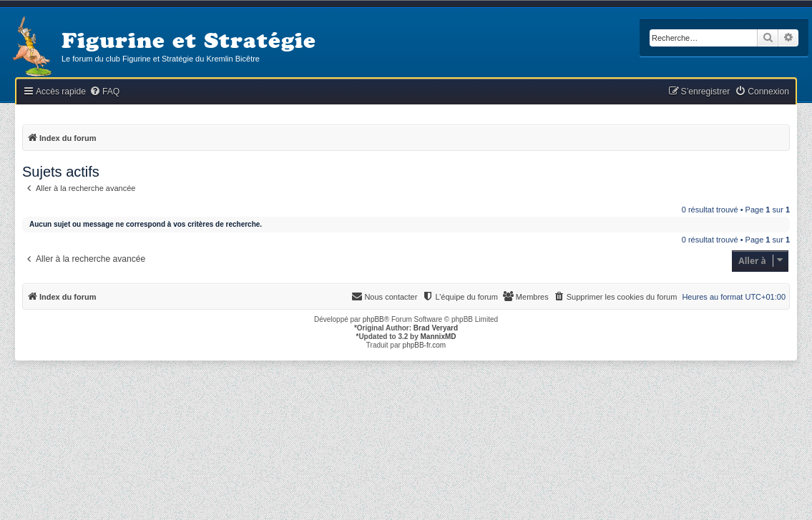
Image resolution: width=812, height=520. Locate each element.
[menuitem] (104, 92)
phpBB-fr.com (425, 345)
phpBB (373, 319)
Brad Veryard (436, 328)
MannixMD (439, 337)
